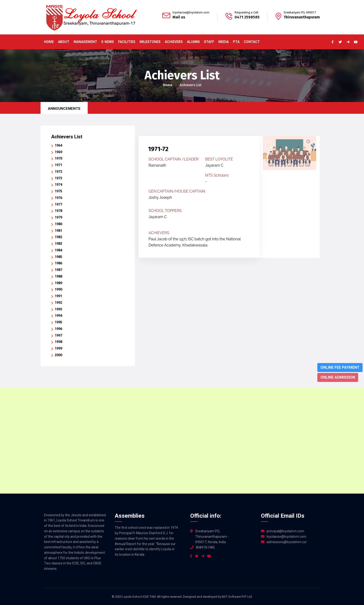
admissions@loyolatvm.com (287, 542)
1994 (58, 316)
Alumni (193, 42)
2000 (58, 355)
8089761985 (205, 547)
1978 (58, 211)
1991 (58, 296)
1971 (58, 165)
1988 (58, 276)
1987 (58, 270)
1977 (58, 204)
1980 (58, 224)
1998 (58, 342)
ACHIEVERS (174, 42)
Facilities (127, 42)
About (64, 42)
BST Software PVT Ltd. (237, 597)
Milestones (150, 42)
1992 (58, 303)
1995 (58, 322)
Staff (209, 42)
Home (49, 42)
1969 (58, 152)
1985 (58, 257)
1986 (58, 263)
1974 (58, 185)
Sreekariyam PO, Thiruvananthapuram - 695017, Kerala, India (212, 537)
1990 (58, 289)
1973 (58, 178)
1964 (58, 145)
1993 (58, 309)
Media (223, 42)
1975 (58, 191)
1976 (58, 198)
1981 (58, 231)
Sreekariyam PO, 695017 (300, 12)
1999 (58, 348)
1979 (58, 217)
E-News (108, 42)
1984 (58, 250)
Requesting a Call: (247, 12)
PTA (236, 42)
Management (85, 42)
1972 (58, 172)
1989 (58, 283)
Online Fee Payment (340, 367)
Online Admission (338, 377)
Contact (252, 42)
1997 (58, 335)
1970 (58, 158)
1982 (58, 237)
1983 (58, 244)
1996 (58, 329)
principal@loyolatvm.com (285, 531)
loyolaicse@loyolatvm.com (191, 12)
